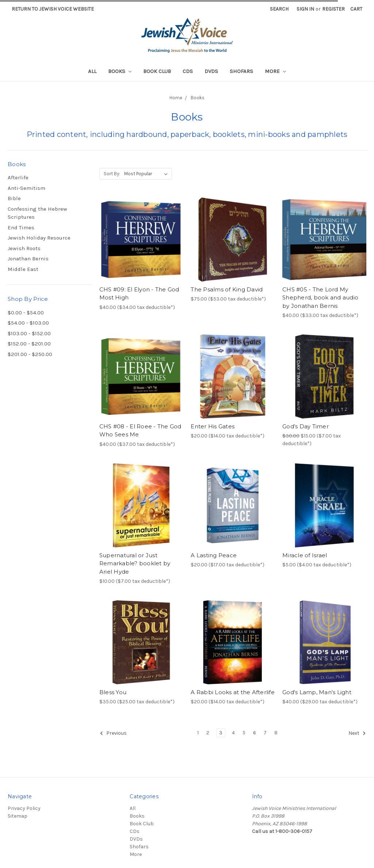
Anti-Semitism (26, 188)
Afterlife (18, 177)
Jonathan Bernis (28, 259)
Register (333, 9)
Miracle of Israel (305, 555)
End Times (21, 227)
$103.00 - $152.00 (29, 333)
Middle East (23, 269)
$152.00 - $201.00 (29, 344)
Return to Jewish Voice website (53, 9)
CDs (188, 71)
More (275, 71)
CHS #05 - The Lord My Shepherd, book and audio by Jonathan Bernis (320, 298)
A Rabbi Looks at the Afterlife (233, 692)
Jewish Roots (24, 248)
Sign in (305, 9)
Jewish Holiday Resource (39, 238)
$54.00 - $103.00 (28, 323)
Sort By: (112, 174)
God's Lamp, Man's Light (317, 692)
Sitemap (18, 816)
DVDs (211, 71)
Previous (113, 733)
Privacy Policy (24, 808)
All (92, 71)
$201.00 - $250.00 (30, 354)
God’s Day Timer (306, 426)
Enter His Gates (213, 426)
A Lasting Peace (214, 555)
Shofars (241, 71)
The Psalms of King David (227, 289)
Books (120, 71)
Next (357, 733)
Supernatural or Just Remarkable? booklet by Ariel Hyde (135, 563)
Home (176, 98)
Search (279, 9)
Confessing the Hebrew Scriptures (37, 213)
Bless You (113, 692)
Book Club (157, 71)
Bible (14, 198)
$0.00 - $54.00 (26, 313)
